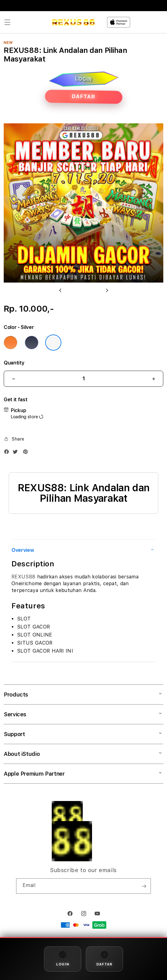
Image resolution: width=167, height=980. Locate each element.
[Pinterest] (27, 453)
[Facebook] (8, 453)
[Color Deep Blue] (32, 343)
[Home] (73, 22)
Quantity (14, 363)
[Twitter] (17, 453)
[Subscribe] (144, 886)
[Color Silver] (53, 343)
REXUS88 (23, 577)
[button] (7, 22)
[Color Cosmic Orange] (11, 343)
